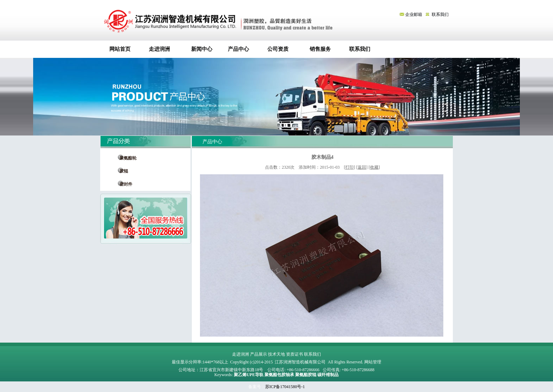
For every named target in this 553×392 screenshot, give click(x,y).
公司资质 (278, 49)
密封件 (124, 184)
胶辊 (122, 171)
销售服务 (318, 49)
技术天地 (276, 354)
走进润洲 (159, 49)
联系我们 (440, 14)
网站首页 (120, 49)
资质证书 (294, 354)
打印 (350, 167)
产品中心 (238, 49)
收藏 (374, 167)
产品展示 (259, 354)
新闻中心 (199, 49)
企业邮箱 (411, 14)
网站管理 (373, 362)
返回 (362, 167)
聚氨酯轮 (126, 158)
